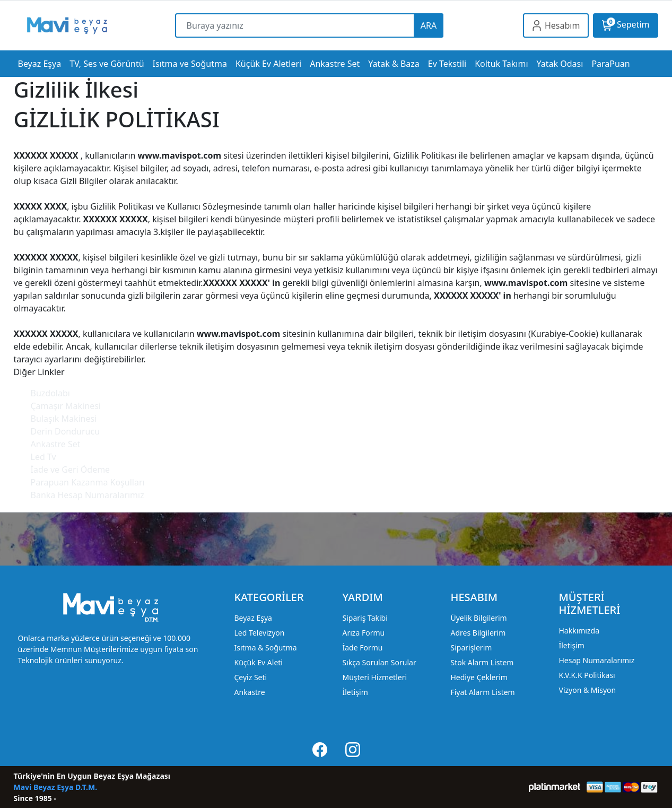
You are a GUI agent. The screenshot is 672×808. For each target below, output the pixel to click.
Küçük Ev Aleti (258, 662)
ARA (429, 25)
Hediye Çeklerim (479, 677)
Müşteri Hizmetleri (374, 677)
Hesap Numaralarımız (596, 660)
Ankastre (249, 692)
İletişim (355, 692)
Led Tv (43, 457)
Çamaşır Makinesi (66, 406)
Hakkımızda (579, 631)
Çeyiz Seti (250, 677)
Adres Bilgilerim (478, 633)
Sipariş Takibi (365, 618)
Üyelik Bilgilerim (478, 618)
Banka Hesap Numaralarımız (88, 495)
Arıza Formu (363, 633)
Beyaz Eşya (253, 618)
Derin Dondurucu (66, 431)
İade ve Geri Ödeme (71, 470)
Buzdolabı (50, 393)
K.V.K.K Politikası (587, 675)
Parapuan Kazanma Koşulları (88, 482)
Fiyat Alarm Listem (482, 692)
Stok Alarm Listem (482, 662)
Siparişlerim (471, 648)
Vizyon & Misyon (587, 690)
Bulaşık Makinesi (64, 419)
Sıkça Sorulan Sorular (379, 662)
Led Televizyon (259, 633)
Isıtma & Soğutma (265, 648)
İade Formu (362, 648)
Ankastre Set (56, 444)
